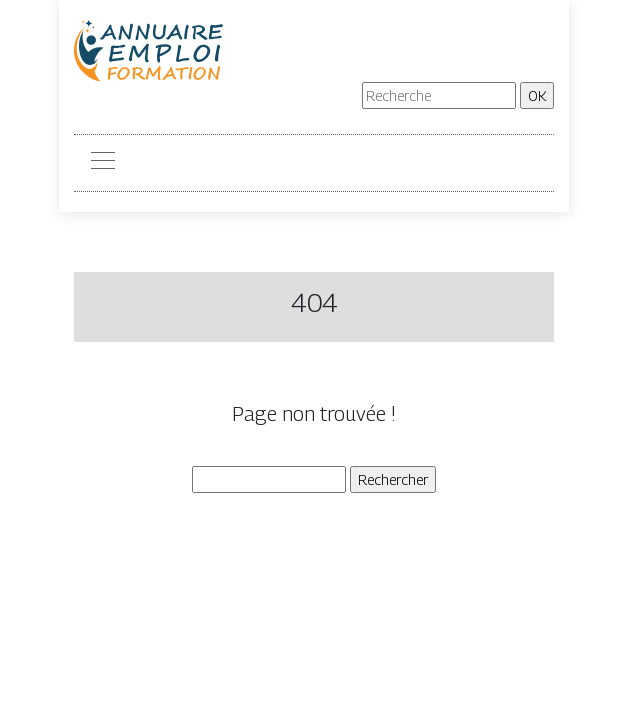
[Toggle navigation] (102, 163)
